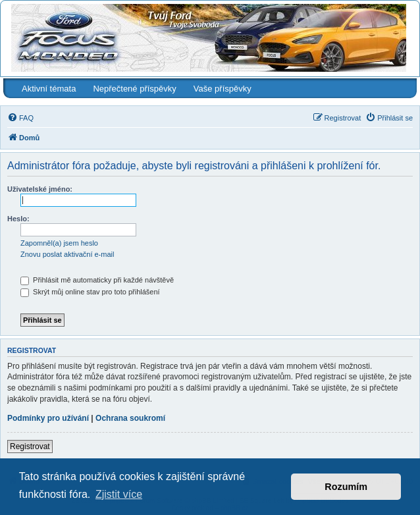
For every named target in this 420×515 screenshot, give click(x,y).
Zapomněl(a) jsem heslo (59, 243)
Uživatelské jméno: (40, 189)
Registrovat (30, 447)
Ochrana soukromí (130, 418)
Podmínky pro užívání (48, 418)
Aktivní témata (49, 89)
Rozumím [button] (346, 487)
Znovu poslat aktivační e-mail (67, 254)
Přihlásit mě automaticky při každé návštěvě (97, 280)
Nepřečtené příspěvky (134, 89)
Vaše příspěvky (223, 89)
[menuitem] (20, 118)
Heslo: (18, 219)
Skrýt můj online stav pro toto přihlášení (90, 292)
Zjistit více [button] (119, 494)
